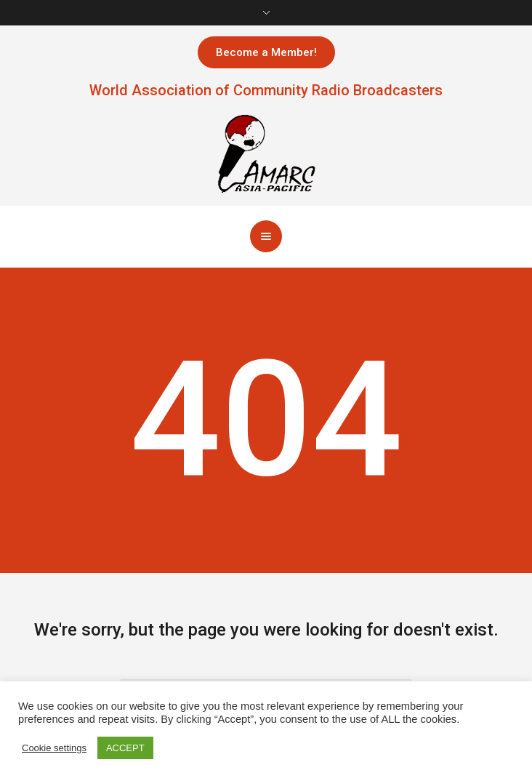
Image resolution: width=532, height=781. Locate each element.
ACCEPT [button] (125, 748)
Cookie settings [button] (54, 748)
